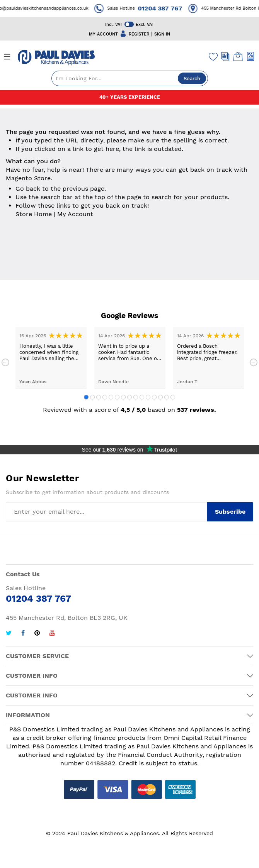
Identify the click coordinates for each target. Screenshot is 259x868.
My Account (75, 214)
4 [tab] (105, 397)
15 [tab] (173, 397)
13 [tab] (160, 397)
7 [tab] (123, 397)
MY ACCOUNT (103, 34)
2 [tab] (92, 397)
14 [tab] (167, 397)
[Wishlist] (213, 56)
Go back (28, 189)
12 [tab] (154, 397)
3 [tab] (99, 397)
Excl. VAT (145, 25)
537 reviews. (197, 410)
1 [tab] (86, 397)
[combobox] (130, 78)
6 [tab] (117, 397)
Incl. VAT (114, 25)
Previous (5, 362)
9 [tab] (136, 397)
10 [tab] (142, 397)
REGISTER (139, 34)
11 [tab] (148, 397)
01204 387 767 (165, 8)
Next (254, 362)
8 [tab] (129, 397)
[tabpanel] (51, 358)
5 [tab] (111, 397)
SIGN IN (162, 34)
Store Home (34, 214)
